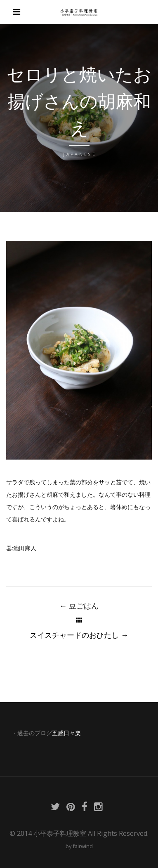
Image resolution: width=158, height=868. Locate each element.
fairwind (83, 846)
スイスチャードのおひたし (79, 635)
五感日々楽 (66, 733)
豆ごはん (79, 606)
